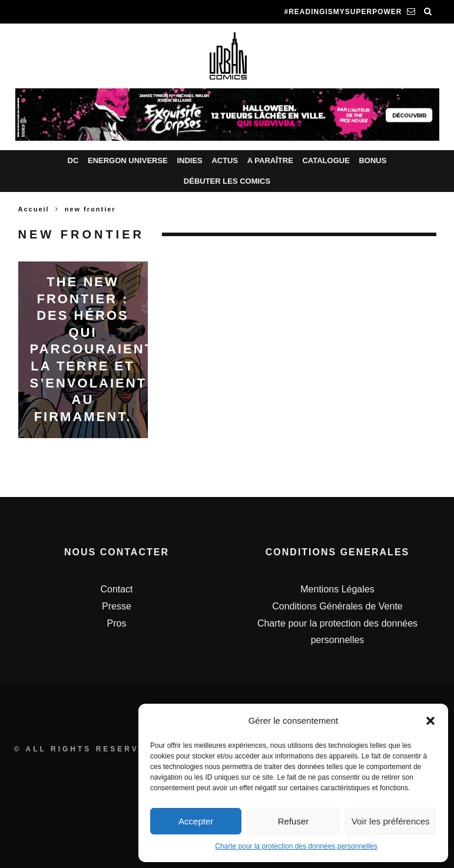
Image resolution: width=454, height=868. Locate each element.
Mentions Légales (337, 589)
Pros (117, 623)
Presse (117, 606)
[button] (430, 721)
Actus (225, 160)
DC (73, 160)
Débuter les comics (227, 181)
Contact (116, 589)
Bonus (372, 160)
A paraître (270, 160)
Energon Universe (128, 160)
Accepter (196, 821)
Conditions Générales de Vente (337, 606)
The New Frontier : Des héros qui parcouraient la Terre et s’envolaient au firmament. (92, 349)
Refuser (294, 821)
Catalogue (326, 160)
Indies (189, 160)
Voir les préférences (391, 821)
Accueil (34, 209)
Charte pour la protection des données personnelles (296, 846)
